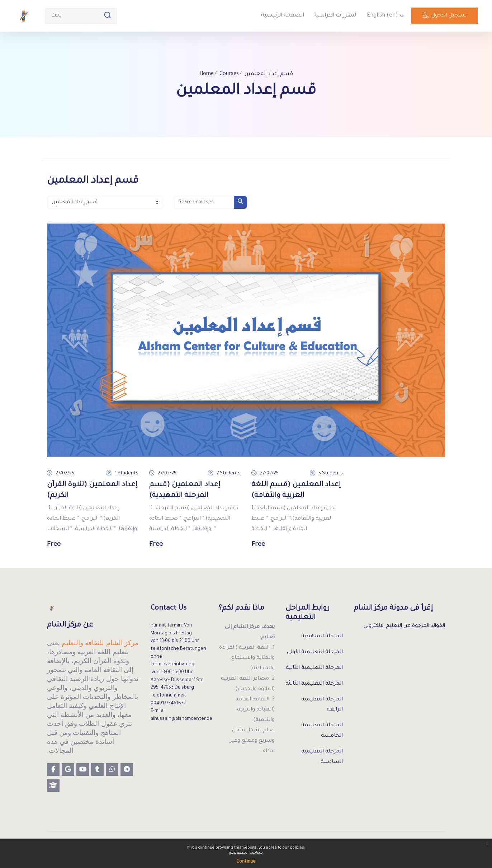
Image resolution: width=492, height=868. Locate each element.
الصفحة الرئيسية (283, 16)
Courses (228, 75)
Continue (246, 862)
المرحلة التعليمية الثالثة (314, 685)
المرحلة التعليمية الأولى (315, 653)
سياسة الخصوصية (246, 853)
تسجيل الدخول (444, 17)
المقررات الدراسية (335, 16)
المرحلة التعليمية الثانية (314, 669)
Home (205, 75)
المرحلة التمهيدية (322, 638)
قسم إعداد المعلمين (269, 75)
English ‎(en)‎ (382, 16)
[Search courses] (204, 203)
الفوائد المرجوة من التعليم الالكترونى (402, 628)
